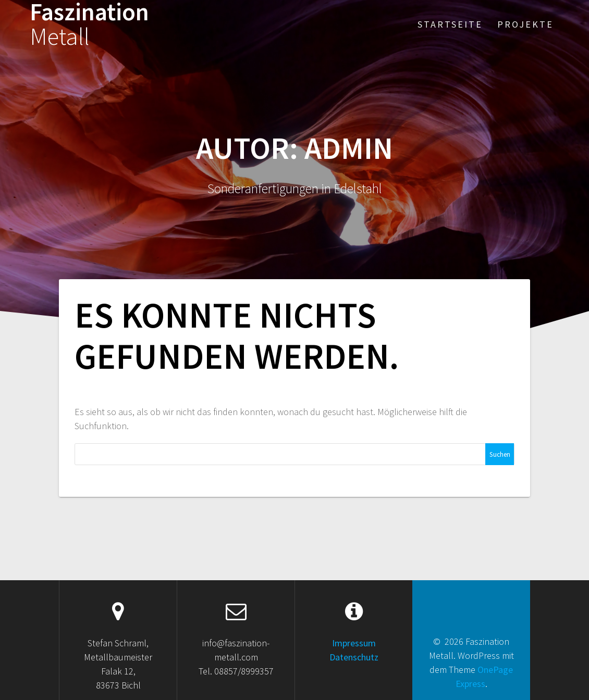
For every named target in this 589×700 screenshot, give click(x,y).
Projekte (525, 24)
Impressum (354, 643)
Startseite (450, 24)
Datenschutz (354, 657)
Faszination (89, 24)
